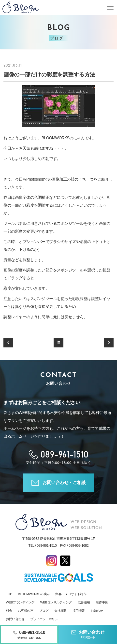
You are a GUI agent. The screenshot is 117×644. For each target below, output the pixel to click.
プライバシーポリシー (46, 619)
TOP (9, 594)
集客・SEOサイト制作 (71, 594)
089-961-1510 (47, 545)
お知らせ (97, 611)
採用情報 (79, 611)
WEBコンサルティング (56, 602)
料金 (9, 611)
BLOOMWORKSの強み (34, 594)
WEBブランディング (20, 602)
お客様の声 (26, 611)
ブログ (44, 611)
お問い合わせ (15, 619)
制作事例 (102, 602)
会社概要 (60, 611)
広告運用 (84, 602)
